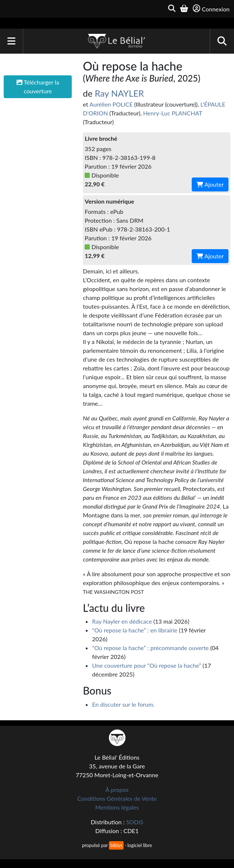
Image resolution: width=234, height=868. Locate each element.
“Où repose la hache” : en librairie (135, 630)
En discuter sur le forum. (123, 704)
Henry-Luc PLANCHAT (173, 113)
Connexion (211, 9)
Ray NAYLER (120, 93)
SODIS (135, 822)
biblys (116, 845)
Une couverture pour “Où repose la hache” (146, 665)
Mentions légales (117, 807)
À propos (117, 790)
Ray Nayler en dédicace (122, 621)
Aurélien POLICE (111, 104)
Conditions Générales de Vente (117, 798)
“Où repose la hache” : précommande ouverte (150, 648)
